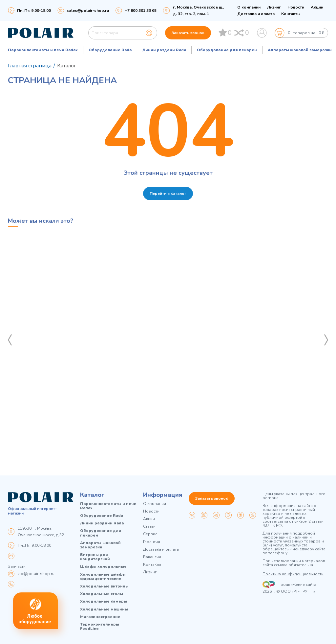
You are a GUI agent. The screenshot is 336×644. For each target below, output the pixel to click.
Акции (317, 7)
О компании (249, 7)
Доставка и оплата (256, 14)
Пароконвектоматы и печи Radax (43, 50)
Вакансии (152, 557)
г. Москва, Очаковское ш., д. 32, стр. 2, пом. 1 (199, 11)
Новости (296, 7)
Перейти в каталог (168, 194)
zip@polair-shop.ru (36, 574)
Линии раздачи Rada (164, 50)
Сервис (150, 534)
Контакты (291, 14)
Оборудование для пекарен (227, 50)
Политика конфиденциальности (293, 574)
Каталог (92, 495)
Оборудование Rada (110, 50)
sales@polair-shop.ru (88, 11)
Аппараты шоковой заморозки (300, 50)
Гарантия (152, 542)
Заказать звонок (188, 33)
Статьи (149, 527)
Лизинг (274, 7)
